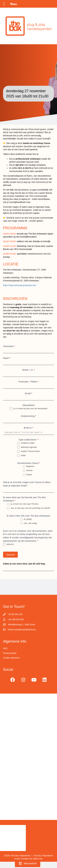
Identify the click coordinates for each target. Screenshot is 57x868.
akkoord (8, 544)
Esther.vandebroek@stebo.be (22, 630)
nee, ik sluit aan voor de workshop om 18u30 (29, 508)
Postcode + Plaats (28, 382)
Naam (7, 358)
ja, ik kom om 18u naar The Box (23, 504)
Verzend (10, 555)
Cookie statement (11, 658)
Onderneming (28, 416)
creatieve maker (26, 443)
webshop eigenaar (27, 447)
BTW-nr (28, 428)
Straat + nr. (29, 370)
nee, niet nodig (28, 523)
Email (29, 393)
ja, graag (26, 519)
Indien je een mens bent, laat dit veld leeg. (24, 564)
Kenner (28, 471)
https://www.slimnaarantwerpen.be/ (20, 285)
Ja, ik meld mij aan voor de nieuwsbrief (29, 409)
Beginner (29, 466)
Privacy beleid (10, 653)
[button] (13, 680)
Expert (27, 475)
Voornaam (9, 346)
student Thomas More (29, 451)
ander (22, 456)
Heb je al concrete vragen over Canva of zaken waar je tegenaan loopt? (27, 484)
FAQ (5, 648)
